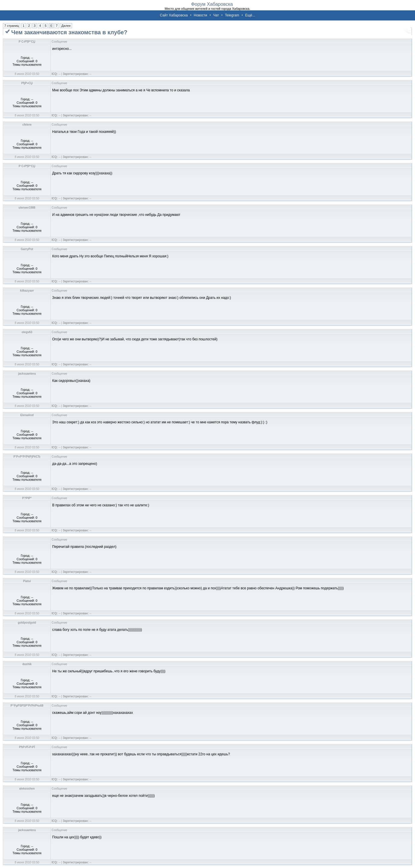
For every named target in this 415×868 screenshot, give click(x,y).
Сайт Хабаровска (174, 15)
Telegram (232, 15)
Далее (66, 26)
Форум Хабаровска (212, 4)
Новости (200, 15)
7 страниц (12, 26)
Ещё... (250, 15)
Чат (216, 15)
